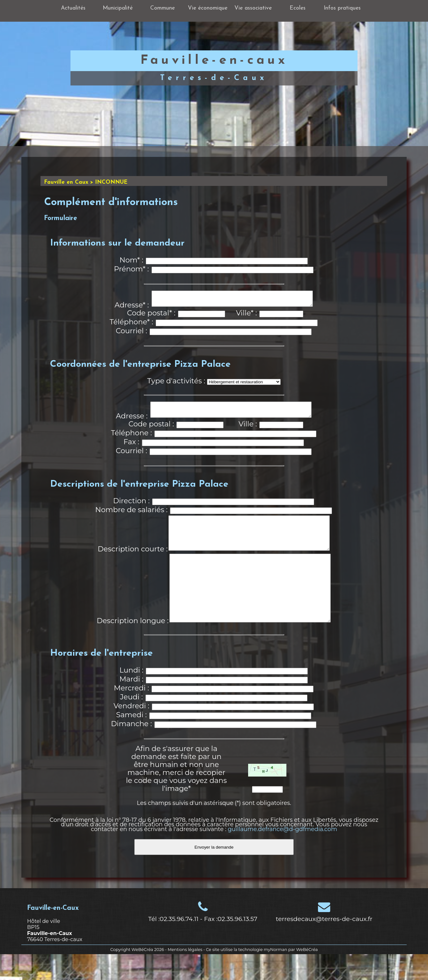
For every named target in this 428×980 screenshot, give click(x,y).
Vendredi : (131, 732)
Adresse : (132, 422)
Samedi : (131, 741)
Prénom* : (131, 269)
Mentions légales (185, 975)
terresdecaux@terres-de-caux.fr (324, 945)
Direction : (131, 506)
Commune (162, 8)
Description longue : (133, 646)
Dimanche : (131, 749)
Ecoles (298, 8)
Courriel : (131, 334)
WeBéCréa (142, 975)
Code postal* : (151, 316)
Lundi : (132, 696)
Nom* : (132, 260)
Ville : (248, 430)
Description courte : (133, 561)
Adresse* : (132, 308)
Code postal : (151, 430)
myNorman (276, 975)
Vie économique (208, 8)
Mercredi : (131, 714)
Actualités (73, 8)
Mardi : (131, 705)
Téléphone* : (132, 325)
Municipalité (118, 8)
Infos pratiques (342, 8)
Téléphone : (131, 438)
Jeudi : (131, 723)
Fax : (131, 447)
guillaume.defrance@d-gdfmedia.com (282, 855)
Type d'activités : (176, 384)
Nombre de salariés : (131, 515)
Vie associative (253, 8)
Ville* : (247, 316)
